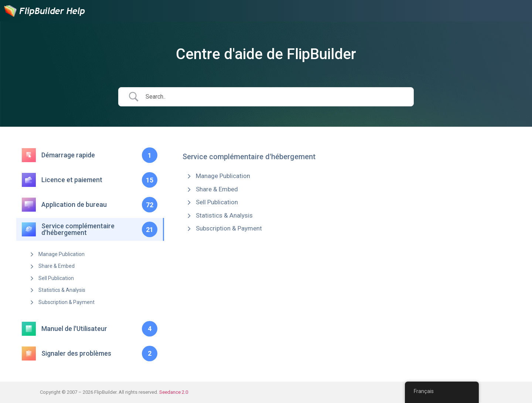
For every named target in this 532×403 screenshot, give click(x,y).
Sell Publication (56, 278)
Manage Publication (62, 254)
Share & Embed (57, 266)
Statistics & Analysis (62, 290)
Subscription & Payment (66, 302)
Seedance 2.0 (174, 392)
